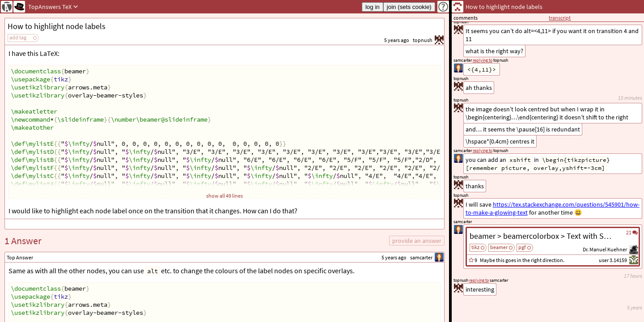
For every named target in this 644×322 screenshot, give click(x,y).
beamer (499, 247)
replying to (479, 280)
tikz (475, 247)
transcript (560, 18)
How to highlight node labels (57, 26)
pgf (522, 247)
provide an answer (417, 241)
